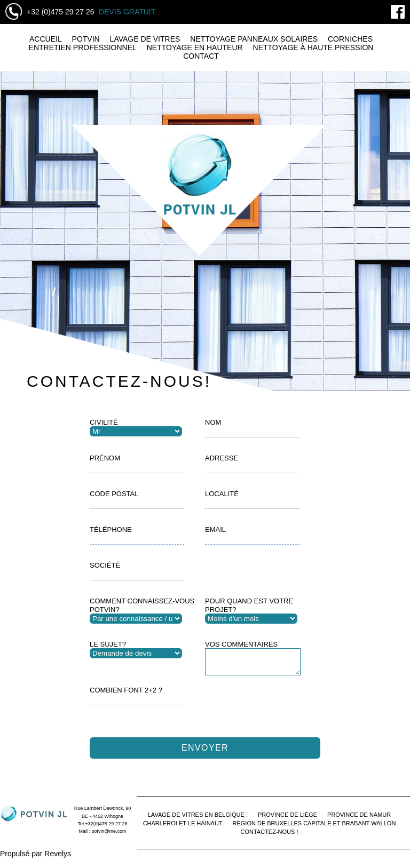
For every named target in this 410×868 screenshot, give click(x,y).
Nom (213, 422)
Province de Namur (359, 819)
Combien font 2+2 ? (126, 695)
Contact (201, 56)
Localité (222, 494)
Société (105, 565)
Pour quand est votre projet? (249, 605)
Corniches (350, 39)
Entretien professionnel (83, 47)
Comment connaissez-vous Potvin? (142, 605)
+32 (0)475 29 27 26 (61, 12)
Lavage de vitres (145, 39)
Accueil (46, 39)
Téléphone (111, 529)
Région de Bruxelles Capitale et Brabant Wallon (314, 828)
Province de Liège (287, 819)
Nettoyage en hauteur (195, 47)
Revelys (58, 858)
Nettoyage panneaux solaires (254, 39)
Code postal (114, 494)
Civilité (104, 422)
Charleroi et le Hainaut (183, 828)
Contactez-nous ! (270, 837)
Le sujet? (108, 644)
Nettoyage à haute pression (313, 47)
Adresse (222, 458)
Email (215, 529)
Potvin (86, 39)
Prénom (105, 458)
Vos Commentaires (241, 644)
